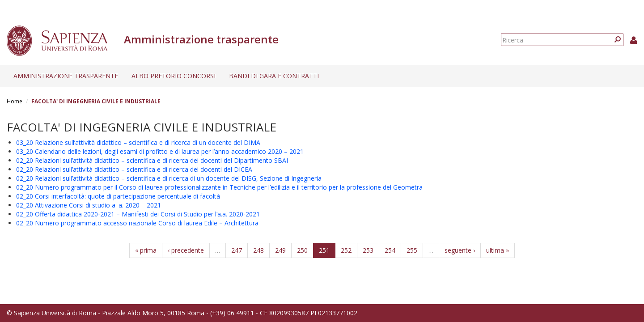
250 (302, 250)
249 (280, 250)
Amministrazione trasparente (66, 76)
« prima (146, 250)
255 (412, 250)
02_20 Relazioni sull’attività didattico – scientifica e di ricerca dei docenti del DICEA (134, 169)
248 (258, 250)
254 (390, 250)
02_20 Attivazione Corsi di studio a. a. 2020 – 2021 (89, 205)
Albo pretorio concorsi (174, 76)
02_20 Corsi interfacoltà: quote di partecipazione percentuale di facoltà (118, 196)
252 (346, 250)
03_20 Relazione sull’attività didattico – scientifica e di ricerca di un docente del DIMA (138, 142)
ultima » (498, 250)
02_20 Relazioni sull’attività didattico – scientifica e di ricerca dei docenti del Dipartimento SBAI (152, 160)
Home (15, 101)
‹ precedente (186, 250)
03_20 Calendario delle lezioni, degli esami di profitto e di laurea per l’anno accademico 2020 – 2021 (160, 151)
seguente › (460, 250)
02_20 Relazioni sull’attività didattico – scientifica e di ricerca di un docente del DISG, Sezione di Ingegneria (169, 178)
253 (368, 250)
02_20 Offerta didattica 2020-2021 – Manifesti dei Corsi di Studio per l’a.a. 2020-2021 (138, 214)
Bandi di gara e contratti (274, 76)
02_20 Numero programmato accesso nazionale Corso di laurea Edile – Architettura (137, 223)
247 (237, 250)
